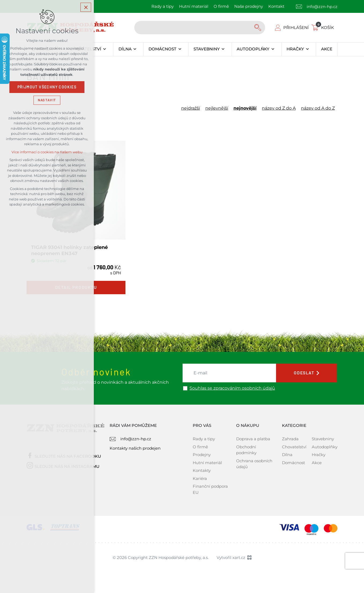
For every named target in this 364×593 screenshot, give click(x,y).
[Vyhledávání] (258, 28)
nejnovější (245, 108)
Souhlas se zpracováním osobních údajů (232, 388)
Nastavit (47, 100)
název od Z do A (279, 108)
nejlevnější (217, 108)
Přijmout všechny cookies (47, 87)
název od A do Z (318, 108)
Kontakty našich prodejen (135, 448)
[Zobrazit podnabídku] (105, 49)
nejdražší (191, 108)
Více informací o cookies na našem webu (47, 152)
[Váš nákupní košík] (324, 27)
